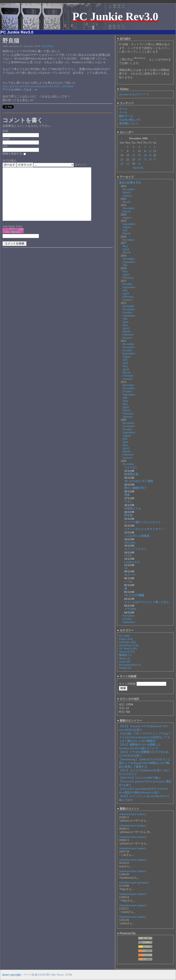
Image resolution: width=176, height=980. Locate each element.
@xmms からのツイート (134, 94)
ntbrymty (130, 542)
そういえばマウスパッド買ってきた (147, 602)
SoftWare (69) (127, 642)
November (129, 208)
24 (139, 159)
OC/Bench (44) (128, 648)
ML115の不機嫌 (134, 595)
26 (150, 159)
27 (155, 159)
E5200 (128, 556)
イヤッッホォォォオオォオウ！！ (145, 529)
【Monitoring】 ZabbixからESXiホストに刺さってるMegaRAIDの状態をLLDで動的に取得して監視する (145, 763)
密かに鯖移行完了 (135, 488)
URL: (6, 146)
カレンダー (125, 132)
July (125, 230)
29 (128, 164)
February (128, 278)
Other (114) (126, 639)
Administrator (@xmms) (134, 883)
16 (133, 155)
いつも (128, 582)
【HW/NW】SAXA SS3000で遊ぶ (140, 778)
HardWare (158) (129, 645)
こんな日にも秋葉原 (137, 536)
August (127, 218)
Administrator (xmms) (132, 814)
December (128, 189)
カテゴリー (125, 630)
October (127, 284)
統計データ (126, 116)
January (127, 196)
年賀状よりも (133, 508)
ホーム (123, 109)
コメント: (80, 165)
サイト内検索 (127, 676)
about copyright (12, 975)
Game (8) (125, 662)
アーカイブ (125, 177)
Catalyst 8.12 (132, 562)
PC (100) (124, 636)
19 (150, 155)
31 (139, 164)
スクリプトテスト (135, 549)
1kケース (130, 575)
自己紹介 (124, 39)
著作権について (129, 123)
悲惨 (127, 495)
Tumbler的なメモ (130, 120)
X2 (126, 568)
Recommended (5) (130, 665)
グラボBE (130, 609)
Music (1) (125, 658)
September (129, 224)
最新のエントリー (130, 721)
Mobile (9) (125, 668)
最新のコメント (128, 809)
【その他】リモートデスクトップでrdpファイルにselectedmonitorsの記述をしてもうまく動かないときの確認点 (145, 737)
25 (145, 159)
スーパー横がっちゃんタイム (142, 522)
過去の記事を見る (130, 183)
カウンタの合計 (128, 699)
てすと (128, 502)
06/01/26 (138, 168)
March (126, 192)
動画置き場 (131, 474)
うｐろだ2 (131, 467)
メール (123, 112)
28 (122, 164)
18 (145, 155)
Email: (6, 139)
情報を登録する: (14, 154)
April (126, 249)
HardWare (48, 46)
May (125, 246)
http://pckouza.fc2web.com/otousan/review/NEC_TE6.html (38, 86)
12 (150, 151)
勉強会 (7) (125, 655)
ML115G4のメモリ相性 (139, 481)
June (125, 322)
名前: (6, 131)
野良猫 (128, 515)
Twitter (123, 89)
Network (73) (127, 652)
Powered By (126, 933)
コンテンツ (125, 103)
